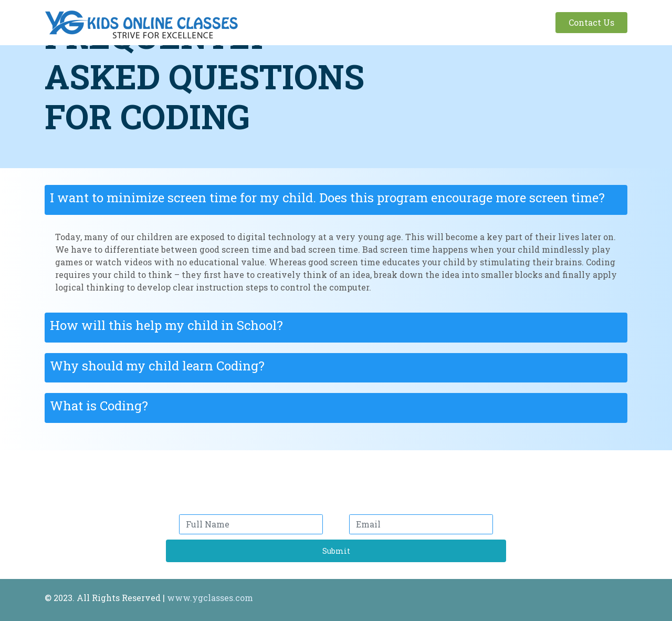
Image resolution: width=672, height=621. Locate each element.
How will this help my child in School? (166, 325)
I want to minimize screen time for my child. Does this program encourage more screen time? (327, 198)
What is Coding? (99, 406)
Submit (336, 551)
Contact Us (591, 22)
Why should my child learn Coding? (157, 366)
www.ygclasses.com (210, 598)
